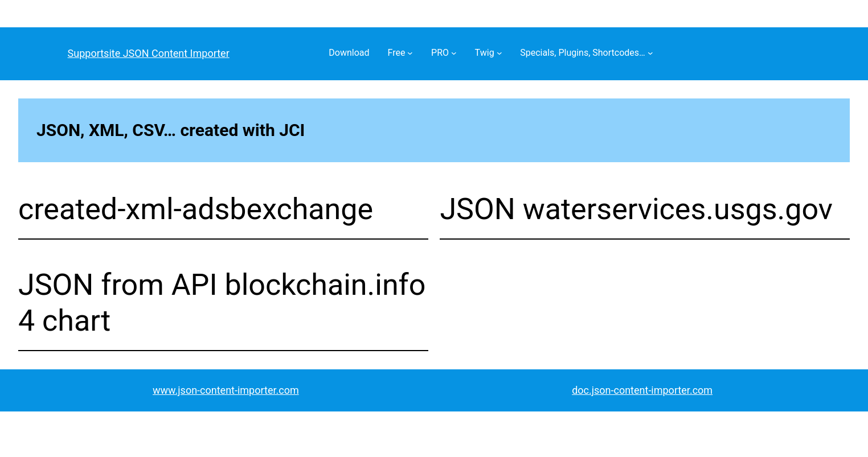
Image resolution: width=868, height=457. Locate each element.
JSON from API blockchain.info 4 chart (222, 302)
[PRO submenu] (454, 53)
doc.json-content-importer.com (642, 390)
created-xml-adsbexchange (196, 209)
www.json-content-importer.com (226, 390)
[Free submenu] (410, 53)
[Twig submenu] (499, 53)
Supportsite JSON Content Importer (149, 53)
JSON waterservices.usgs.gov (636, 209)
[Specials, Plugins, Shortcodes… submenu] (650, 53)
